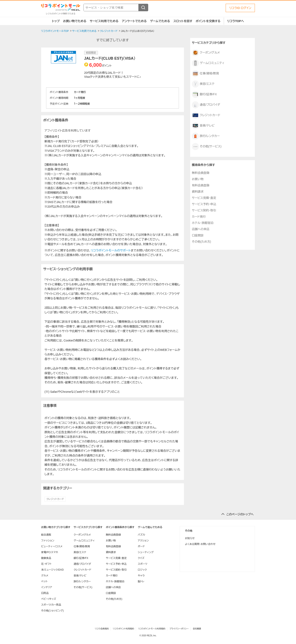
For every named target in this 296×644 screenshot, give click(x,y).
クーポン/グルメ (206, 53)
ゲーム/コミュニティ (208, 63)
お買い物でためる (75, 21)
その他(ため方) (201, 242)
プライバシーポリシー (179, 629)
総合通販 (46, 535)
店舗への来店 (201, 229)
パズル (141, 535)
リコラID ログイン (240, 8)
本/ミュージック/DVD (52, 570)
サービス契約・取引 (204, 210)
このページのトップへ (240, 514)
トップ (56, 21)
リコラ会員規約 (102, 629)
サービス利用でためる (104, 21)
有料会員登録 (201, 185)
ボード (141, 546)
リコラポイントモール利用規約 (152, 629)
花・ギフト (46, 564)
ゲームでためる (160, 21)
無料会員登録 (201, 173)
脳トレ (141, 581)
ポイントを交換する (208, 21)
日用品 (45, 593)
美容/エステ (203, 84)
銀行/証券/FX (204, 94)
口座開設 (198, 235)
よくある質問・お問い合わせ (200, 544)
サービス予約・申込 (204, 204)
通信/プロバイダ (206, 105)
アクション (143, 541)
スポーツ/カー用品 (51, 605)
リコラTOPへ (236, 21)
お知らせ (190, 538)
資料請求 (198, 192)
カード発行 (199, 217)
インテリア (47, 587)
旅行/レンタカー (206, 136)
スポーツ (143, 564)
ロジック (142, 570)
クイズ (141, 558)
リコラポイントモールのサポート (111, 250)
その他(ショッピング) (52, 611)
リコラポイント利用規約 (123, 629)
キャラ (141, 576)
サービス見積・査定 (204, 198)
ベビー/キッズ (49, 599)
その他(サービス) (207, 147)
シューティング (146, 552)
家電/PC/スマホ (50, 552)
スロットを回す (183, 21)
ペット (44, 581)
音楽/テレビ (203, 126)
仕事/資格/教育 (205, 74)
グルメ (45, 576)
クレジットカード (55, 499)
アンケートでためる (134, 21)
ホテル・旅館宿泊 (203, 223)
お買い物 (198, 179)
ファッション (48, 541)
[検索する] (143, 8)
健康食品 (46, 558)
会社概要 (197, 629)
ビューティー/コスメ (52, 546)
